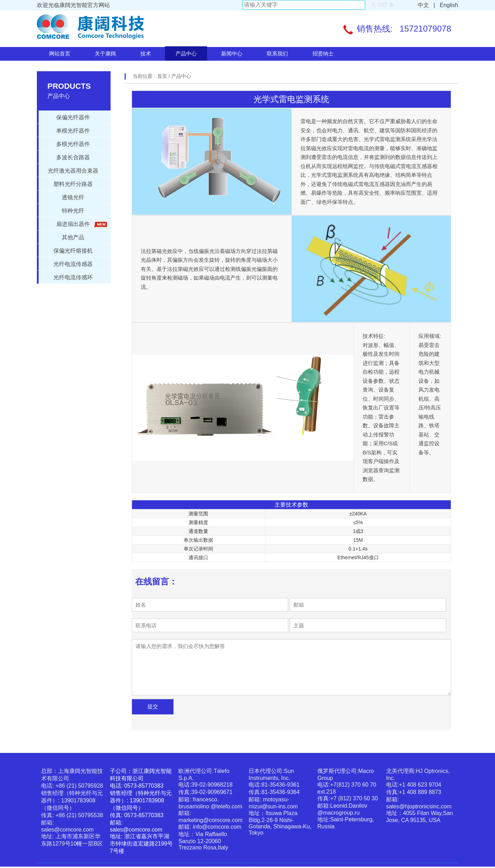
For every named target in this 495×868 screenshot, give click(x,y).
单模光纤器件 (73, 131)
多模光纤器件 (73, 144)
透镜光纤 (73, 197)
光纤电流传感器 (73, 264)
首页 (163, 76)
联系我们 (277, 54)
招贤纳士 (323, 54)
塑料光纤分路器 (73, 184)
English (447, 5)
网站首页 (60, 54)
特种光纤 (73, 211)
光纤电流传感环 (73, 277)
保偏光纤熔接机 (73, 251)
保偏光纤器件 (73, 117)
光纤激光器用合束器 (73, 171)
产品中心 (186, 54)
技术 (146, 54)
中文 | (427, 5)
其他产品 (73, 237)
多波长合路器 (73, 157)
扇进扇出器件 (81, 224)
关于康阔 (105, 54)
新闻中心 (232, 54)
